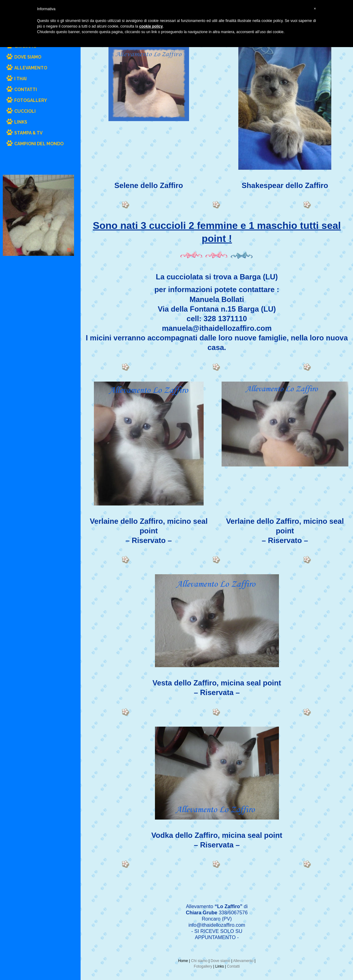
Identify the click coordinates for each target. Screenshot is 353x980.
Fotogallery (203, 966)
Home (183, 961)
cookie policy (151, 26)
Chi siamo (199, 961)
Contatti (233, 966)
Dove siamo (220, 961)
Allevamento (243, 961)
